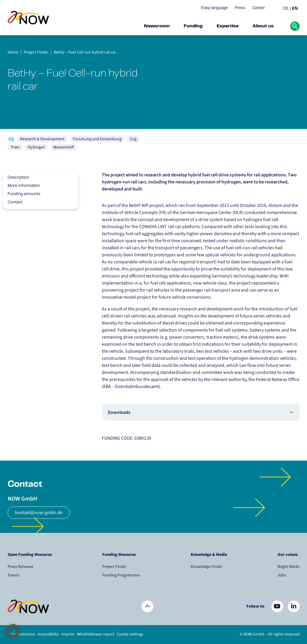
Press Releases (20, 567)
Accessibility (48, 634)
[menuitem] (287, 9)
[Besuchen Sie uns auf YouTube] (277, 606)
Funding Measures (119, 555)
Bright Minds (288, 567)
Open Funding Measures (30, 555)
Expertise (228, 26)
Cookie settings (130, 634)
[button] (13, 631)
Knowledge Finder (207, 567)
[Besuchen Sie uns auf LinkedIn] (294, 606)
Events (14, 575)
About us (263, 26)
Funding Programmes (121, 575)
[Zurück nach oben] (147, 606)
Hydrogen (36, 147)
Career (259, 8)
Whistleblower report (96, 634)
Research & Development (42, 139)
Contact (13, 203)
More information (21, 186)
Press (240, 8)
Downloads (201, 412)
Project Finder (114, 567)
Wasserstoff (63, 147)
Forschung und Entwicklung (97, 139)
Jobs (282, 575)
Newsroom (157, 26)
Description (16, 178)
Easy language (215, 8)
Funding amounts (22, 194)
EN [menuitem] (295, 9)
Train (15, 147)
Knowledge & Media (209, 555)
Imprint (68, 634)
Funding (193, 26)
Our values (288, 555)
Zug (133, 139)
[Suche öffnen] (295, 26)
